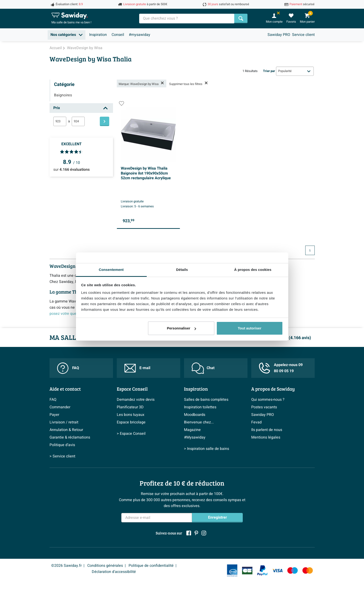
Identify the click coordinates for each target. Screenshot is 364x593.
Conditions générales (105, 566)
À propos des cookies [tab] (253, 270)
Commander (60, 407)
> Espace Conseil (131, 434)
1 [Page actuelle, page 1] (310, 251)
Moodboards (195, 415)
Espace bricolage (131, 422)
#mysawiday (140, 35)
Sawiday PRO (279, 35)
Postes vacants (264, 407)
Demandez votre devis (136, 400)
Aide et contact (65, 389)
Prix (57, 108)
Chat (203, 368)
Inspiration (98, 35)
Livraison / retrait (64, 422)
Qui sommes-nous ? (268, 400)
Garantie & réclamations (70, 437)
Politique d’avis (62, 445)
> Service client (62, 456)
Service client (303, 35)
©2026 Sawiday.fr (66, 566)
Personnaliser (181, 328)
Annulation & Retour (66, 430)
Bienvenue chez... (199, 422)
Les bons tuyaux (131, 415)
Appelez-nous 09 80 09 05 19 (281, 368)
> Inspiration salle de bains (207, 449)
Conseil (118, 35)
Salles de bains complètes (206, 400)
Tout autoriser (250, 328)
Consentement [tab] (111, 270)
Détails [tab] (182, 270)
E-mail (137, 368)
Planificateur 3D (130, 407)
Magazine (192, 430)
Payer (54, 415)
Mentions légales (266, 437)
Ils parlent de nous (267, 430)
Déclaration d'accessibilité (114, 572)
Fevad (256, 422)
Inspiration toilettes (200, 407)
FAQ (68, 368)
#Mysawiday (195, 437)
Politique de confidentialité (151, 566)
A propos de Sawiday (273, 389)
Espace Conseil (132, 389)
